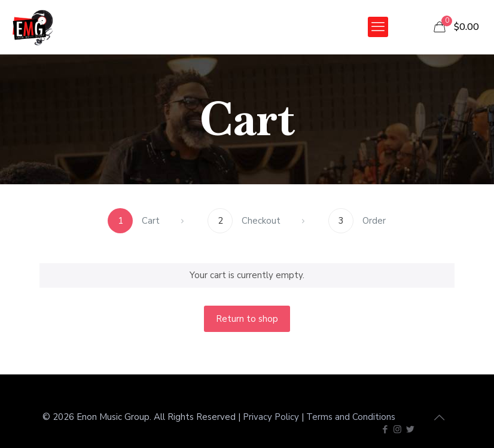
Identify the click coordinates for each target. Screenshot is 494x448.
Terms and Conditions (351, 417)
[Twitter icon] (410, 429)
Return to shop (247, 319)
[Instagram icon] (397, 429)
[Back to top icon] (439, 418)
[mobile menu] (378, 27)
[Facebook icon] (385, 429)
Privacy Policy (271, 417)
